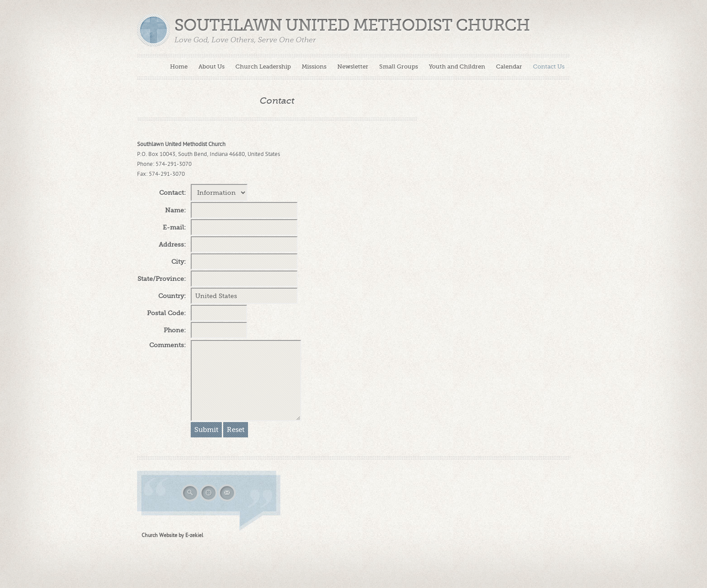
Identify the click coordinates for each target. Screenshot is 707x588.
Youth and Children (457, 67)
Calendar (509, 67)
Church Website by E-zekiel (172, 535)
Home (179, 67)
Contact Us (549, 67)
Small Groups (399, 67)
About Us (211, 67)
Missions (314, 67)
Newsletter (353, 67)
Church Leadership (263, 67)
